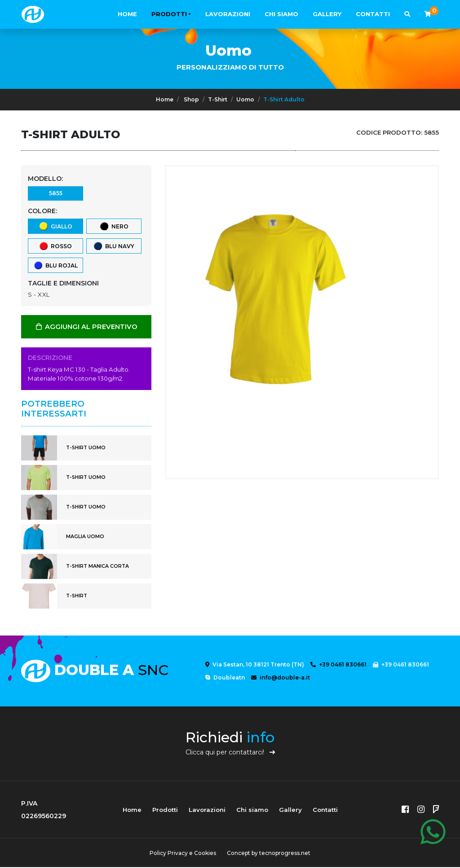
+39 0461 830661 (338, 665)
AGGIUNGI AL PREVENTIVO (86, 328)
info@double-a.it (281, 678)
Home (127, 14)
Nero (114, 226)
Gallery (327, 14)
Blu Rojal (55, 266)
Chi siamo (281, 14)
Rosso (55, 246)
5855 (55, 193)
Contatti (373, 14)
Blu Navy (114, 246)
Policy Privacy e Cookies (183, 854)
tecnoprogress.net (285, 854)
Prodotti (169, 14)
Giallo (55, 226)
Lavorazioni (228, 14)
